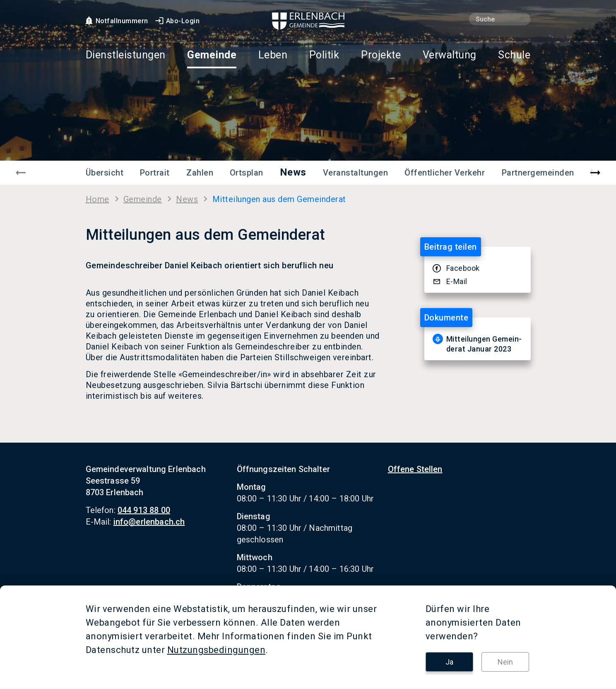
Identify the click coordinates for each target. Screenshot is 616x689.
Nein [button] (505, 662)
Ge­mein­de (143, 199)
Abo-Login (177, 21)
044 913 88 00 (144, 510)
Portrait (155, 173)
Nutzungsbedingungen (217, 650)
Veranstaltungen (356, 173)
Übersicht (105, 173)
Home (97, 199)
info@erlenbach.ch (149, 522)
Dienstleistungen (126, 55)
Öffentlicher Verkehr (445, 173)
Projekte (381, 55)
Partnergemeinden (538, 173)
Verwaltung (450, 55)
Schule (514, 55)
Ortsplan (247, 173)
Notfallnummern (116, 21)
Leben (273, 55)
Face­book (463, 268)
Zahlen (200, 173)
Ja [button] (449, 662)
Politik (324, 55)
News (293, 172)
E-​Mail (457, 281)
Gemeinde (212, 55)
